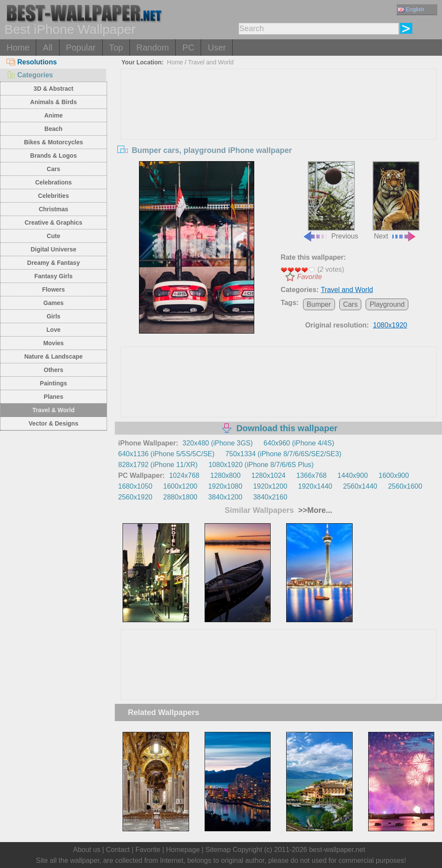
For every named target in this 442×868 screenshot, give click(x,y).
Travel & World (54, 410)
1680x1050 (135, 486)
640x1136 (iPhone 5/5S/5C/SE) (166, 454)
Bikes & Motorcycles (53, 142)
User (217, 48)
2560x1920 (135, 497)
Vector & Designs (53, 423)
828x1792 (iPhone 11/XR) (158, 465)
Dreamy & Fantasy (54, 263)
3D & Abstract (54, 89)
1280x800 (225, 475)
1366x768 (311, 475)
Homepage (183, 850)
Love (54, 330)
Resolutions (32, 62)
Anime (53, 115)
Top (116, 48)
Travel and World (211, 62)
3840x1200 (225, 497)
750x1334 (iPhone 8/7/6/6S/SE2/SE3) (283, 454)
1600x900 (394, 475)
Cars (53, 169)
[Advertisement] (279, 134)
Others (53, 370)
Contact (118, 850)
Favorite (309, 277)
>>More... (314, 510)
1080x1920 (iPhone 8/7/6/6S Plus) (261, 465)
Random (153, 48)
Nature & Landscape (53, 356)
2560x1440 (360, 486)
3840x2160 (270, 497)
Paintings (53, 383)
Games (54, 303)
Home (18, 48)
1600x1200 (180, 486)
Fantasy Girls (54, 276)
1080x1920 (390, 325)
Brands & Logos (54, 156)
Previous (330, 201)
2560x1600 (405, 486)
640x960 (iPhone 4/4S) (299, 443)
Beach (54, 129)
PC (188, 48)
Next (396, 201)
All (47, 48)
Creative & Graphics (54, 223)
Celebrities (54, 196)
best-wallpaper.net (337, 850)
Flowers (53, 289)
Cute (53, 236)
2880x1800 (180, 497)
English (411, 9)
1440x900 (353, 475)
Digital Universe (54, 249)
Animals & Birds (54, 102)
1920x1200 (270, 486)
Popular (81, 48)
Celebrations (53, 182)
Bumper (319, 304)
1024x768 (184, 475)
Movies (53, 343)
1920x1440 (315, 486)
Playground (387, 304)
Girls (54, 316)
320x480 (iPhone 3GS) (218, 443)
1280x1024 (268, 475)
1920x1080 (225, 486)
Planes (53, 397)
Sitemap (218, 850)
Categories (30, 75)
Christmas (54, 209)
